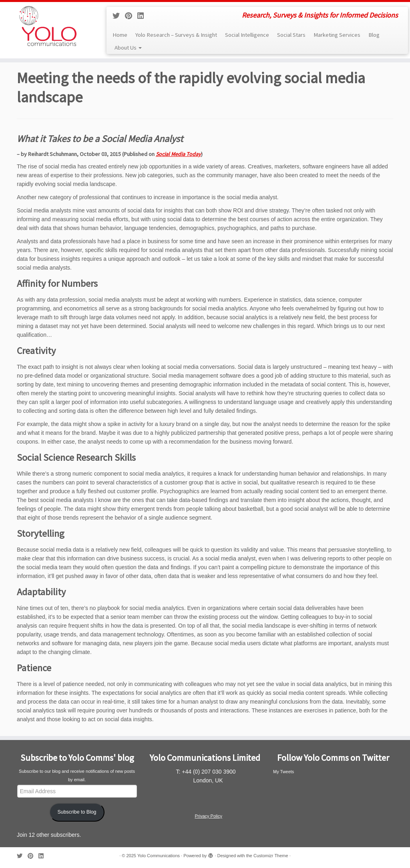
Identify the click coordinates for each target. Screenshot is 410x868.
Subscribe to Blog (77, 812)
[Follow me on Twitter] (119, 16)
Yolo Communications (159, 856)
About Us (128, 48)
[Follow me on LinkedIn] (143, 16)
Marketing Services (337, 35)
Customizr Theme (271, 856)
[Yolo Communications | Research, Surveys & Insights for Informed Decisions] (48, 26)
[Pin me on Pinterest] (131, 16)
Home (120, 35)
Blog (374, 35)
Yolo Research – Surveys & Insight (176, 35)
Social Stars (291, 35)
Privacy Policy (208, 816)
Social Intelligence (247, 35)
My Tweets (283, 772)
